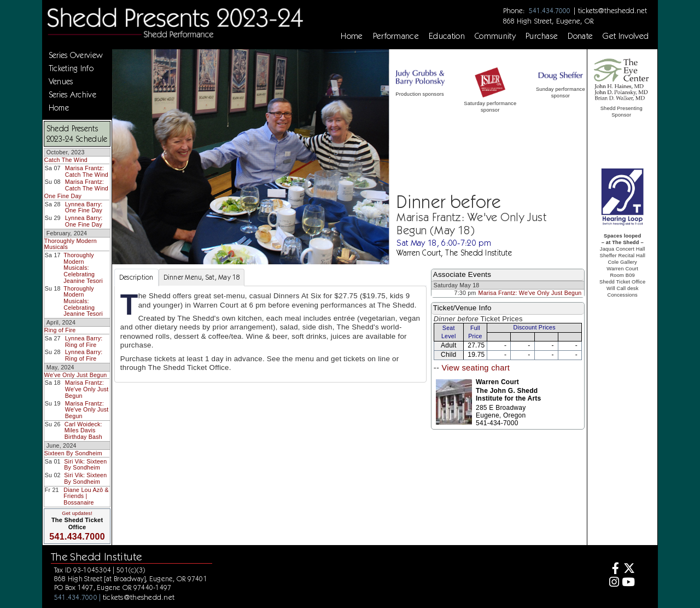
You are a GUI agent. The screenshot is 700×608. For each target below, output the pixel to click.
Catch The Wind (66, 160)
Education (447, 36)
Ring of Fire (60, 330)
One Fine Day (63, 196)
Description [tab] (136, 277)
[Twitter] (629, 569)
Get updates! (77, 513)
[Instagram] (612, 583)
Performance (396, 36)
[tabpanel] (270, 334)
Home (352, 36)
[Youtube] (629, 583)
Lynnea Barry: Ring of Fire (84, 341)
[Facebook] (612, 569)
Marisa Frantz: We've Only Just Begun (87, 389)
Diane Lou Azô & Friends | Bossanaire (86, 496)
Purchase (542, 36)
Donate (580, 36)
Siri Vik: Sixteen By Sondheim (85, 465)
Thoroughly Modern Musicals (71, 244)
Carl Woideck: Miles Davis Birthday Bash (83, 430)
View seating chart (476, 368)
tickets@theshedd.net (612, 10)
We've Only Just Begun (76, 375)
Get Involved (626, 36)
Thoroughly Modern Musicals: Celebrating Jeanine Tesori (83, 268)
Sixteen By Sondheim (73, 453)
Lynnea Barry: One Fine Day (84, 207)
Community (495, 36)
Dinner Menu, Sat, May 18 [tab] (202, 277)
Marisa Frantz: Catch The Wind (87, 171)
